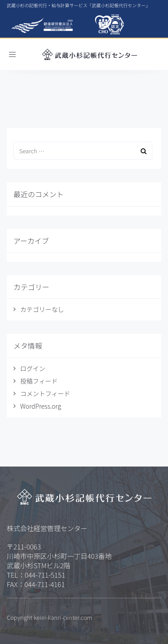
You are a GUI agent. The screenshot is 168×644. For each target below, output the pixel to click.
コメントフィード (45, 393)
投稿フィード (39, 381)
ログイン (33, 368)
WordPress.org (41, 406)
